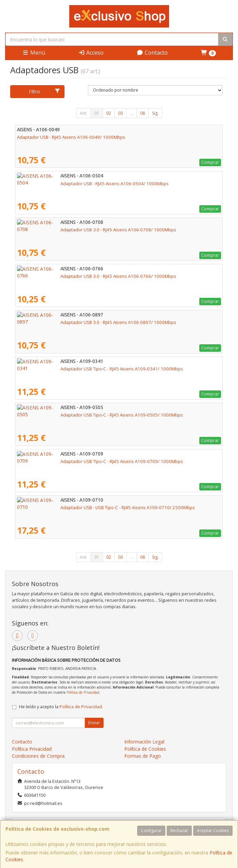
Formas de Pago (143, 756)
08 (143, 113)
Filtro (44, 91)
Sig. (155, 113)
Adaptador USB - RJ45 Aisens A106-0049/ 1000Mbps (71, 137)
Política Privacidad (32, 749)
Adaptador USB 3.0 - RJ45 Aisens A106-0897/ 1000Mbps (75, 322)
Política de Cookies (145, 749)
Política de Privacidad (83, 692)
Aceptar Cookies (213, 831)
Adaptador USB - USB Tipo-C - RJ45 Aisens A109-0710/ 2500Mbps (84, 507)
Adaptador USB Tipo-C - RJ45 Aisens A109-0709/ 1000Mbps (78, 461)
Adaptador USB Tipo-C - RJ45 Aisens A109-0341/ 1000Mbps (78, 369)
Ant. (84, 113)
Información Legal (144, 742)
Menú (34, 53)
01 (97, 113)
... (132, 113)
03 (121, 113)
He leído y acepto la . (61, 707)
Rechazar (179, 831)
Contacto (152, 53)
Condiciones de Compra (38, 756)
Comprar (210, 162)
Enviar (94, 723)
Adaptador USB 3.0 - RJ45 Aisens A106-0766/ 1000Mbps (75, 276)
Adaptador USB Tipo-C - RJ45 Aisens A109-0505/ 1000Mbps (78, 415)
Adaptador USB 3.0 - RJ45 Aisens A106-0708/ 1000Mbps (75, 230)
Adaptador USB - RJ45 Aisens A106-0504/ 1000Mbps (71, 184)
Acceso (91, 53)
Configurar (151, 831)
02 (109, 113)
